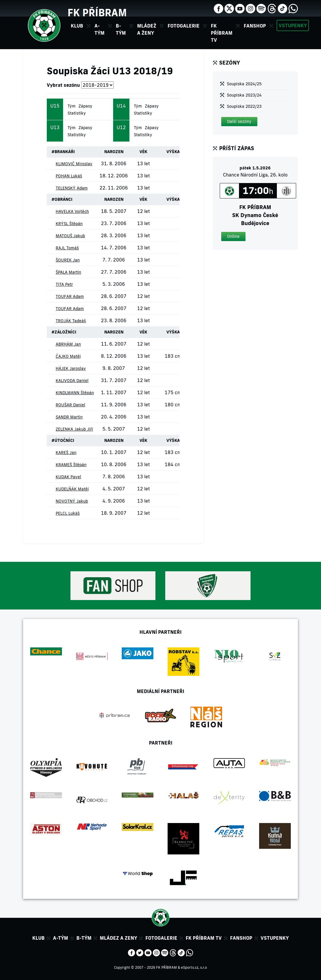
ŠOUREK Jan (68, 260)
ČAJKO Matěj (68, 356)
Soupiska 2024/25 (244, 84)
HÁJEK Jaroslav (71, 368)
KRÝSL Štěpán (69, 224)
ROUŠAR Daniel (70, 405)
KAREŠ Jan (66, 453)
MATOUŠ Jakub (70, 236)
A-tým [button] (99, 29)
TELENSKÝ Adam (72, 188)
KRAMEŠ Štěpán (71, 465)
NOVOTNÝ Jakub (72, 501)
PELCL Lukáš (68, 513)
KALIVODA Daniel (72, 381)
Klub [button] (77, 26)
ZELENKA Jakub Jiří (74, 429)
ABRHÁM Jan (68, 344)
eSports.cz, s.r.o (194, 967)
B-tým (84, 938)
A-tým (61, 938)
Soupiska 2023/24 (244, 95)
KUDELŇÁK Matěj (72, 489)
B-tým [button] (121, 29)
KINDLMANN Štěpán (75, 393)
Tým (72, 106)
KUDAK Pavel (68, 477)
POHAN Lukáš (69, 176)
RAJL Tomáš (67, 248)
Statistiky (77, 113)
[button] (239, 122)
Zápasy (85, 106)
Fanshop (255, 26)
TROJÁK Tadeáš (71, 321)
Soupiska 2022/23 (244, 106)
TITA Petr (64, 284)
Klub (38, 938)
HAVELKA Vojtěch (72, 211)
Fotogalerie (184, 26)
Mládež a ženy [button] (147, 29)
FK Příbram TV (222, 33)
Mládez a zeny (118, 938)
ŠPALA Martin (68, 272)
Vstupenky (293, 25)
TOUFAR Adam (70, 296)
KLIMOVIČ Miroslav (74, 164)
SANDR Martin (69, 417)
